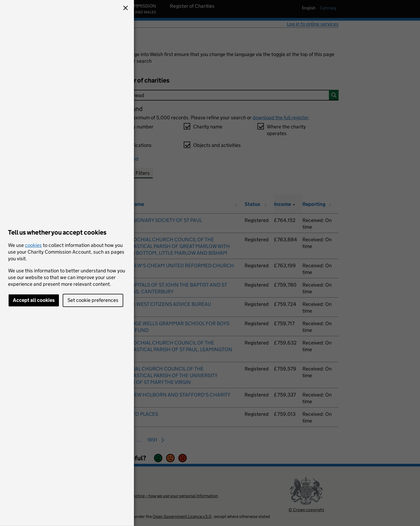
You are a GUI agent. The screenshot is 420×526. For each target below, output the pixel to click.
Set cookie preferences (93, 300)
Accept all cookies (34, 300)
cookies (33, 245)
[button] (125, 9)
